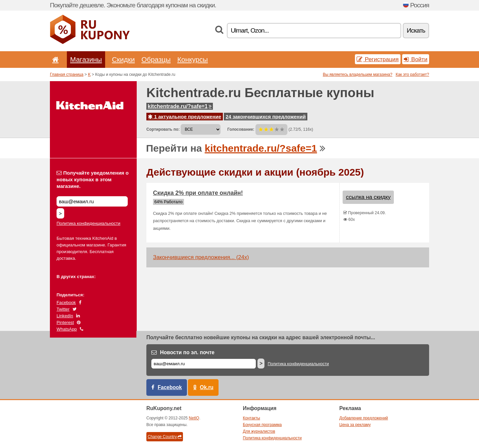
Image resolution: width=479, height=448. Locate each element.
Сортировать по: (163, 129)
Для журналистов (259, 431)
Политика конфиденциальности (88, 223)
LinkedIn (65, 316)
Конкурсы (193, 59)
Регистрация (378, 59)
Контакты (251, 418)
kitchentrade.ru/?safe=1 (180, 106)
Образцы (156, 59)
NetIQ (194, 418)
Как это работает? (412, 75)
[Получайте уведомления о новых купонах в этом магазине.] (92, 201)
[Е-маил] (204, 364)
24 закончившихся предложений (266, 117)
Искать (416, 30)
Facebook (66, 302)
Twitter (63, 309)
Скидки (123, 59)
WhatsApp (67, 329)
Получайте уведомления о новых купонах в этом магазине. (93, 179)
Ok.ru (207, 387)
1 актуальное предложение (185, 117)
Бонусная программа (262, 425)
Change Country (165, 437)
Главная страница (67, 75)
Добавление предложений (364, 418)
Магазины (86, 59)
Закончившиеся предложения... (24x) (201, 257)
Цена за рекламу (355, 425)
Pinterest (65, 322)
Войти (416, 59)
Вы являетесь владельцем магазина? (357, 75)
